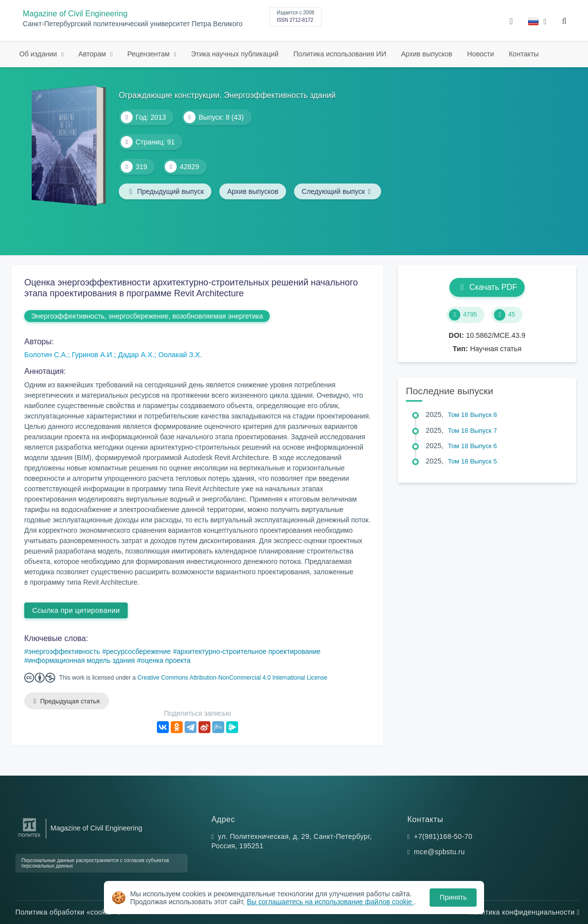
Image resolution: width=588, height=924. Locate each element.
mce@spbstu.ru (439, 852)
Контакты (524, 54)
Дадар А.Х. (136, 355)
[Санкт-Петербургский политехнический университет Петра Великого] (29, 837)
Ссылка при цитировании (76, 610)
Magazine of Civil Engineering (75, 14)
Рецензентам (149, 54)
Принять (453, 897)
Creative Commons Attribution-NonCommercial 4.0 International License (233, 678)
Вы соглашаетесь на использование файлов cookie (331, 902)
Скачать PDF (487, 287)
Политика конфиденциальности (524, 912)
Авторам (93, 54)
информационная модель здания (82, 660)
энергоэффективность (64, 651)
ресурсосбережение (138, 651)
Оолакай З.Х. (180, 355)
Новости (481, 54)
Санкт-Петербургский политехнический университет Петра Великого (133, 24)
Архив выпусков (427, 54)
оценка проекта (166, 660)
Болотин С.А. (46, 355)
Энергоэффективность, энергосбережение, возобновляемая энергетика (147, 316)
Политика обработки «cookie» (68, 912)
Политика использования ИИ (340, 54)
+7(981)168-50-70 (443, 836)
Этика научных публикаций (235, 54)
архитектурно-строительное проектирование (248, 651)
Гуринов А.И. (93, 355)
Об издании (39, 54)
